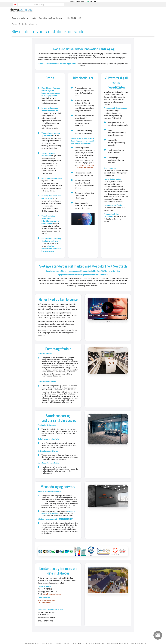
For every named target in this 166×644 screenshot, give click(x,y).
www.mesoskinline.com (46, 600)
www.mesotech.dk (44, 603)
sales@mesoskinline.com (52, 594)
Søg (62, 5)
